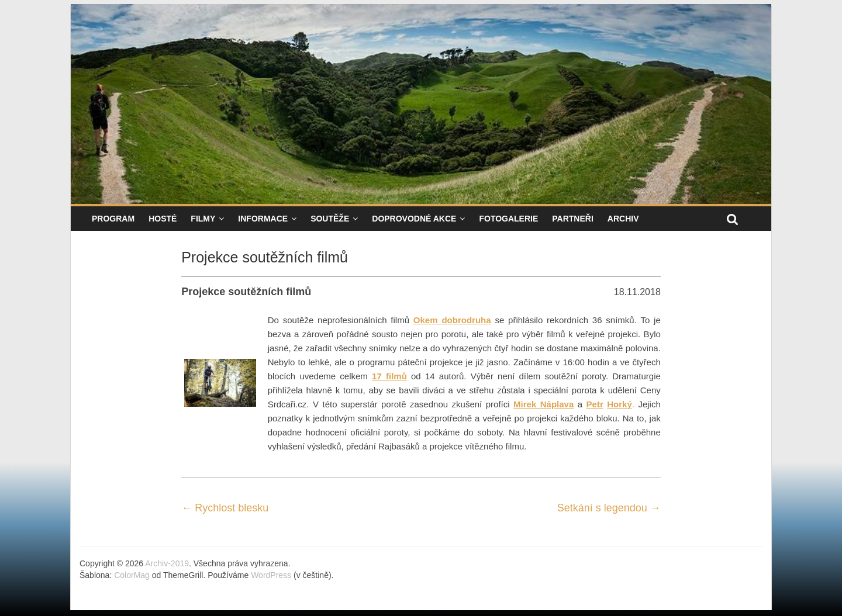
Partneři (573, 219)
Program (113, 219)
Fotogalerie (508, 219)
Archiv (623, 219)
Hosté (163, 219)
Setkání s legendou (609, 508)
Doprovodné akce (414, 219)
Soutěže (330, 219)
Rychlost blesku (225, 508)
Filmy (203, 219)
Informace (263, 219)
